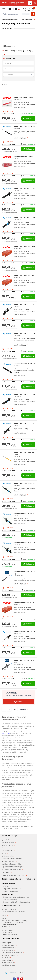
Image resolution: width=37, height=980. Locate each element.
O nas (4, 848)
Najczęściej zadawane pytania (12, 869)
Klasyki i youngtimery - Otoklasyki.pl (14, 876)
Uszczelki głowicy (8, 943)
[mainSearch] (12, 14)
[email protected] (12, 925)
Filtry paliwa (6, 958)
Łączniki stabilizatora (9, 945)
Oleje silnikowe (7, 960)
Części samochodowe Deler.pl (10, 20)
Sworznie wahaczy (8, 950)
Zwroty (5, 853)
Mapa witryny (7, 872)
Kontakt (5, 915)
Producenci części (8, 845)
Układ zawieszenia (26, 20)
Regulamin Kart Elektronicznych (13, 867)
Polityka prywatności (9, 861)
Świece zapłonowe (8, 963)
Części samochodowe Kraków (12, 864)
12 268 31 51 (12, 910)
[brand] (18, 63)
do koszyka (28, 118)
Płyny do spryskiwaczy (10, 955)
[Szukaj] (33, 14)
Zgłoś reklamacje (8, 856)
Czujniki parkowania (9, 965)
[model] (18, 69)
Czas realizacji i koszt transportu (13, 859)
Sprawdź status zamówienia (12, 840)
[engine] (18, 75)
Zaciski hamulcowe (9, 948)
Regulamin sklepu (8, 851)
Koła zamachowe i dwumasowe (13, 953)
